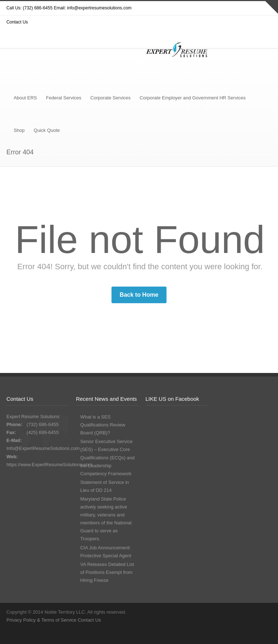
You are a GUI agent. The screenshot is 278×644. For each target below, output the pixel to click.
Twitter (73, 635)
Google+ (117, 635)
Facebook (102, 635)
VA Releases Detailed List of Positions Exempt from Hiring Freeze (107, 572)
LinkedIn (131, 635)
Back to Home (139, 295)
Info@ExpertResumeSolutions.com (43, 448)
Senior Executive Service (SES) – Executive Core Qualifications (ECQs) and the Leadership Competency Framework (108, 457)
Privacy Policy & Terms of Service (42, 620)
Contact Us (89, 620)
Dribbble (88, 635)
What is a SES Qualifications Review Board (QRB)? (103, 425)
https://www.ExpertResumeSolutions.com (50, 465)
